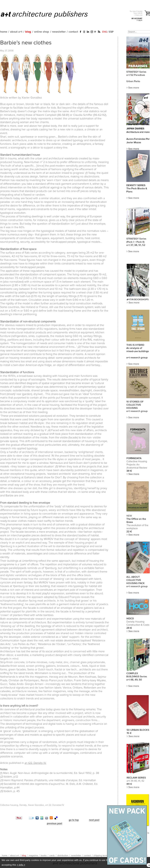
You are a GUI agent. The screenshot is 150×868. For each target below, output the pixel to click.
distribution (63, 856)
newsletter (59, 32)
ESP (111, 32)
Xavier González (36, 805)
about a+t (16, 32)
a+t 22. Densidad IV (55, 805)
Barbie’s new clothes (26, 43)
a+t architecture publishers (48, 14)
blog (28, 32)
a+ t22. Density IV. (35, 763)
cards (52, 856)
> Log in (139, 20)
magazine (33, 856)
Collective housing (9, 805)
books (44, 856)
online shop (42, 32)
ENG (105, 32)
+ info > (21, 865)
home (4, 32)
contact (73, 32)
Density (23, 805)
